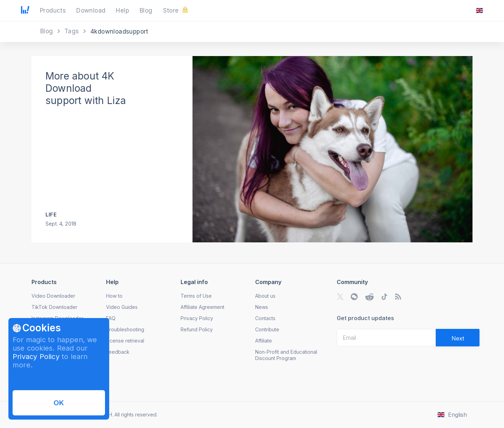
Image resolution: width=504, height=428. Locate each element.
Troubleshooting (125, 329)
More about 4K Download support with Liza (86, 88)
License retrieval (125, 341)
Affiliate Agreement (202, 307)
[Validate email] (458, 338)
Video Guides (122, 307)
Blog (48, 31)
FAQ (111, 318)
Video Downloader (53, 296)
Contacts (265, 318)
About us (265, 296)
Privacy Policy (36, 357)
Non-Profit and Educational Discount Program (286, 355)
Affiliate (264, 341)
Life (51, 215)
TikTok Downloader (54, 307)
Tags (73, 31)
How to (114, 296)
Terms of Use (196, 296)
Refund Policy (197, 329)
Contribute (267, 329)
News (262, 307)
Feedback (118, 352)
